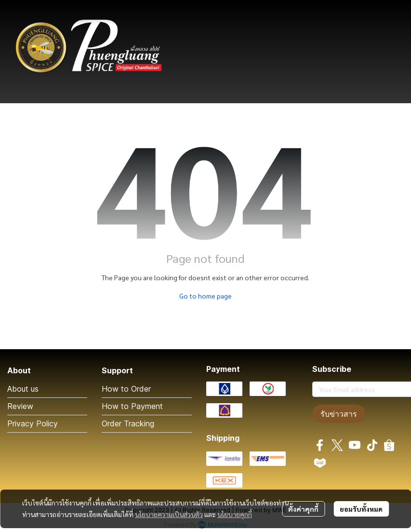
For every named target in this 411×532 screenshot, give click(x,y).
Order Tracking (128, 423)
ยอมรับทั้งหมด (361, 509)
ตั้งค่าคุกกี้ (303, 509)
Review (20, 406)
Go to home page (205, 296)
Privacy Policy (33, 423)
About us (23, 389)
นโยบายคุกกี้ (235, 514)
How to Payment (132, 406)
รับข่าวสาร (339, 414)
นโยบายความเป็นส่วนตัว (169, 514)
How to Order (126, 389)
